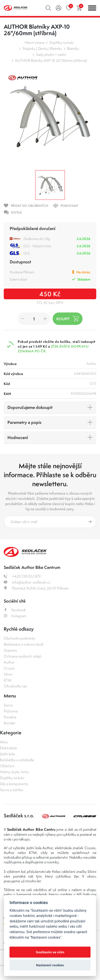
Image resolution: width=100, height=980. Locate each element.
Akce (4, 742)
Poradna (10, 717)
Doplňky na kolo (61, 42)
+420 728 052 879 (22, 576)
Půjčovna (11, 711)
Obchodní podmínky (20, 638)
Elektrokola (8, 748)
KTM (8, 680)
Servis (8, 705)
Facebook (15, 610)
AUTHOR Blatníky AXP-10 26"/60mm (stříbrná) (51, 60)
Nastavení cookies (50, 965)
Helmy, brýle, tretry (14, 772)
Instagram (15, 616)
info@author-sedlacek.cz (27, 582)
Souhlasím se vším (50, 952)
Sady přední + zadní (51, 54)
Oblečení (7, 766)
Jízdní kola (7, 754)
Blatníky (73, 48)
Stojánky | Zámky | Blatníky (42, 48)
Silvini (8, 674)
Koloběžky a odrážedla (17, 760)
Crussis (9, 668)
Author (9, 662)
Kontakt (9, 723)
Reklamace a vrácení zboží (24, 644)
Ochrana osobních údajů (23, 656)
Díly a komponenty (14, 784)
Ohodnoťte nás (15, 686)
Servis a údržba (11, 790)
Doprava (10, 650)
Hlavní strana (35, 42)
